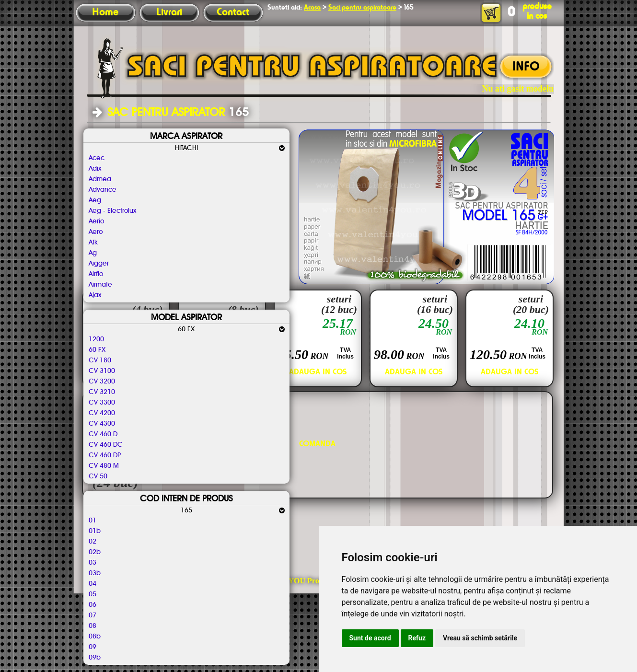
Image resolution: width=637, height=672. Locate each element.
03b (95, 573)
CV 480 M (104, 466)
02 (93, 542)
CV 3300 (102, 403)
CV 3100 (102, 371)
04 (93, 584)
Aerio (96, 221)
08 (93, 626)
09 (93, 647)
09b (95, 658)
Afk (93, 243)
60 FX (97, 350)
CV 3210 (102, 392)
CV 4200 (102, 413)
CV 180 (100, 360)
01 (93, 521)
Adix (95, 169)
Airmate (100, 285)
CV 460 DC (106, 445)
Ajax (95, 295)
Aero (96, 232)
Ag (93, 253)
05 (93, 594)
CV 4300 (102, 424)
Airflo (96, 274)
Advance (103, 190)
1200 (96, 339)
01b (95, 531)
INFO (526, 67)
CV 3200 (102, 382)
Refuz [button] (417, 638)
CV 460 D (103, 434)
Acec (97, 158)
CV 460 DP (105, 455)
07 (93, 615)
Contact (233, 12)
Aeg (95, 200)
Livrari (169, 12)
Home (105, 12)
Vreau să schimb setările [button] (480, 638)
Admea (100, 179)
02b (95, 552)
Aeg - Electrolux (112, 211)
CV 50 (98, 476)
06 (93, 605)
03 (93, 563)
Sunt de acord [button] (370, 638)
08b (95, 637)
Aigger (99, 264)
